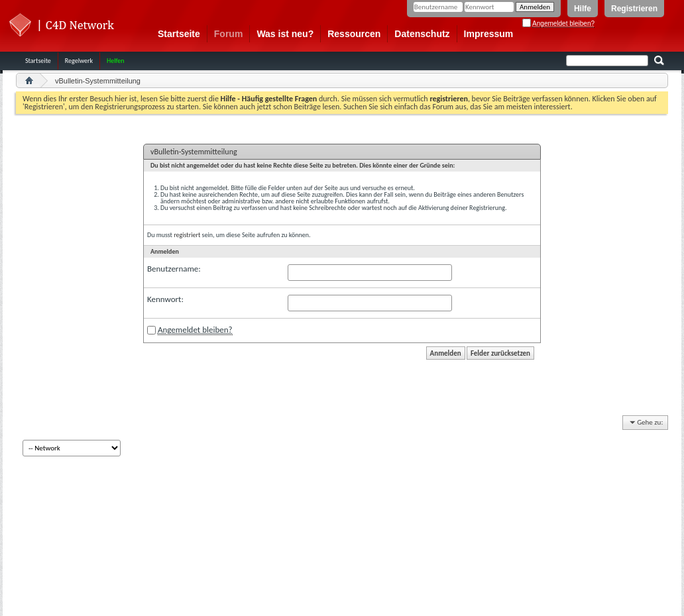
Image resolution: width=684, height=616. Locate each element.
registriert (187, 235)
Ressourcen (354, 34)
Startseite (179, 34)
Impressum (489, 34)
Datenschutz (422, 34)
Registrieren (634, 9)
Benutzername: (174, 269)
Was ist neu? (285, 34)
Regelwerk (79, 61)
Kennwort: (165, 299)
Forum (229, 34)
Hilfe (583, 9)
